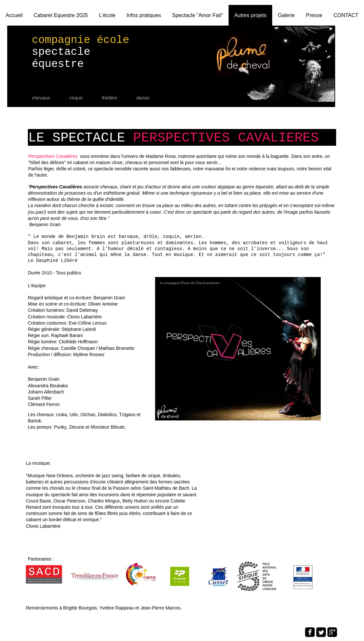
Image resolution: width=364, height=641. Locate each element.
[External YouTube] (266, 505)
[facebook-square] (310, 632)
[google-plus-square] (332, 632)
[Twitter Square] (321, 632)
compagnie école (81, 40)
